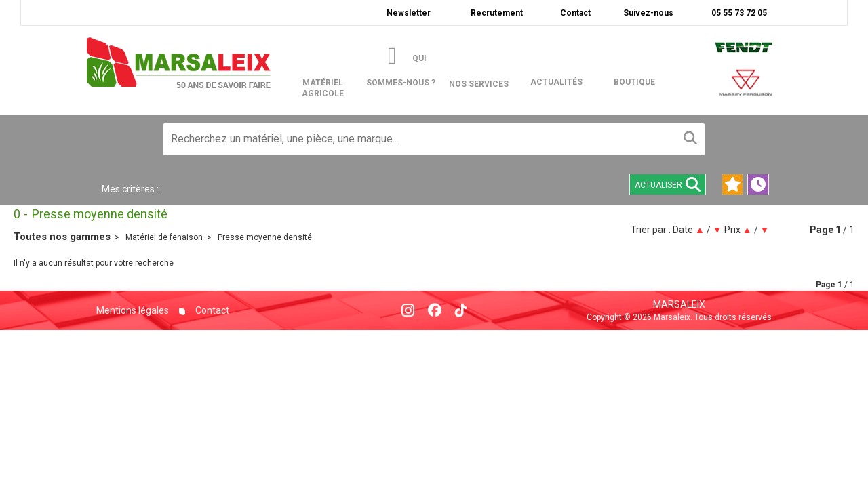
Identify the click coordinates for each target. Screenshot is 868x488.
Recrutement (497, 13)
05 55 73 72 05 (738, 13)
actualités (556, 82)
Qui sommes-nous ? (401, 70)
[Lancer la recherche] (690, 139)
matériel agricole (332, 62)
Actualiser (668, 184)
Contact (575, 13)
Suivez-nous (648, 13)
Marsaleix (679, 304)
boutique (634, 82)
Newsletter (409, 13)
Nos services (479, 84)
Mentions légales (133, 310)
